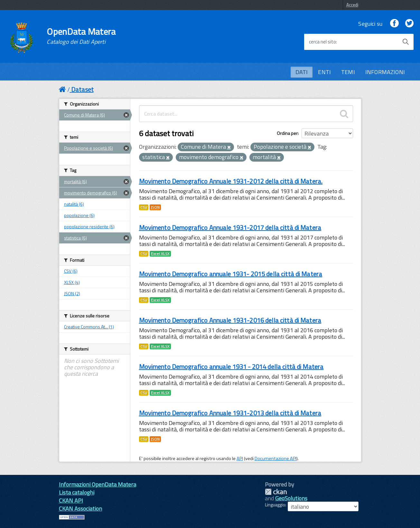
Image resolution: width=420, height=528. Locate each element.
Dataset (82, 89)
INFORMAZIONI (385, 72)
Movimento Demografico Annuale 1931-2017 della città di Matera (230, 227)
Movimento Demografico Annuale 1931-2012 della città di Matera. (231, 181)
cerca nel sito (322, 42)
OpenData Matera (81, 36)
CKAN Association (80, 509)
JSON (155, 207)
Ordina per (287, 133)
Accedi (352, 5)
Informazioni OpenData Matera (98, 484)
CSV (144, 207)
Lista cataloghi (77, 492)
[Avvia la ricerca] (406, 42)
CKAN (276, 492)
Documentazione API (275, 458)
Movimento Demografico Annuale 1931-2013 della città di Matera (230, 413)
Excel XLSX (160, 254)
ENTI (324, 72)
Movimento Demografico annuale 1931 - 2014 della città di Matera (231, 367)
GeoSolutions (291, 498)
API (240, 458)
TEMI (348, 72)
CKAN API (71, 500)
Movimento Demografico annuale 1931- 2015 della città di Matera (231, 274)
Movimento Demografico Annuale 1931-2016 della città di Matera (230, 320)
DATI (302, 72)
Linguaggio (275, 505)
